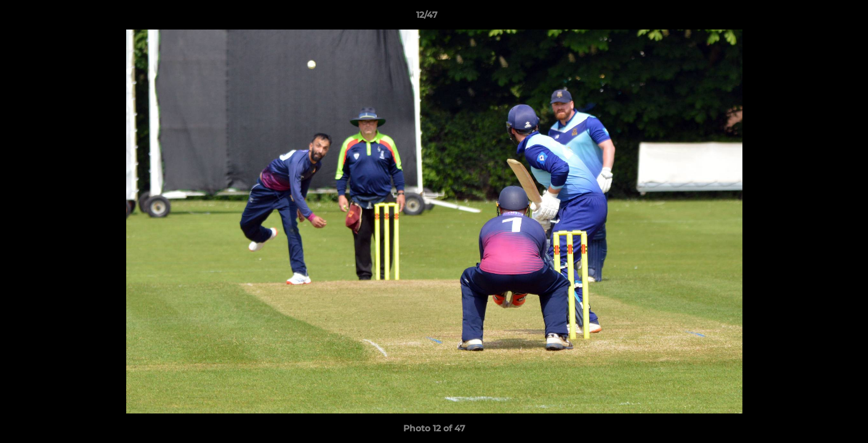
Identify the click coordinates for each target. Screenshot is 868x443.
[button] (816, 18)
